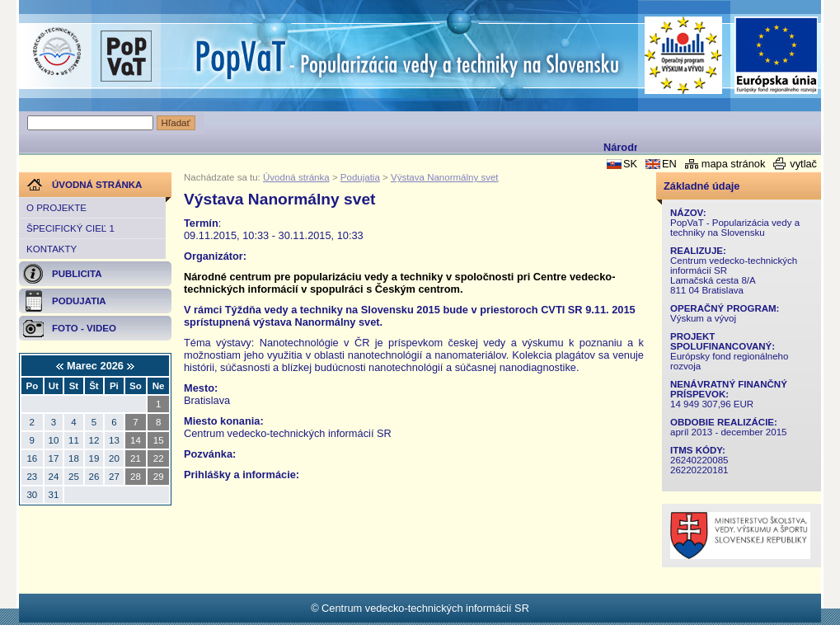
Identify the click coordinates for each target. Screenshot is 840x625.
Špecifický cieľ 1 (70, 228)
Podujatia (360, 177)
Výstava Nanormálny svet (445, 177)
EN (669, 164)
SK (630, 164)
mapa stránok (734, 164)
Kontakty (52, 249)
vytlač (803, 164)
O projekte (56, 208)
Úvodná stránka (296, 177)
